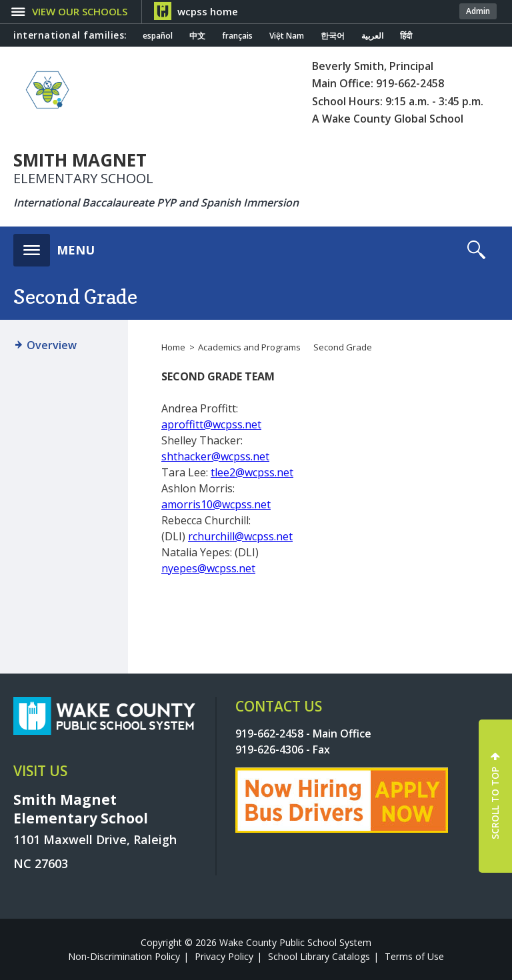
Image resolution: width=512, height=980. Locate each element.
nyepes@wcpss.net (208, 568)
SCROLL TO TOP (495, 803)
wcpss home (208, 11)
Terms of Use (414, 956)
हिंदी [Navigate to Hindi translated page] (406, 36)
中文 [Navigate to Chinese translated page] (197, 36)
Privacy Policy (224, 956)
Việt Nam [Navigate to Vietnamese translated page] (287, 36)
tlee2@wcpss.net (252, 472)
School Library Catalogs (319, 956)
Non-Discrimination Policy (124, 956)
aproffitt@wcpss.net (211, 424)
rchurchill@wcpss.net (240, 536)
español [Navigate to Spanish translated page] (158, 36)
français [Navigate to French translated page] (237, 36)
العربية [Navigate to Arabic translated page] (372, 36)
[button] (54, 246)
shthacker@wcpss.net (215, 456)
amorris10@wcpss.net (216, 504)
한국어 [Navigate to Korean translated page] (333, 36)
